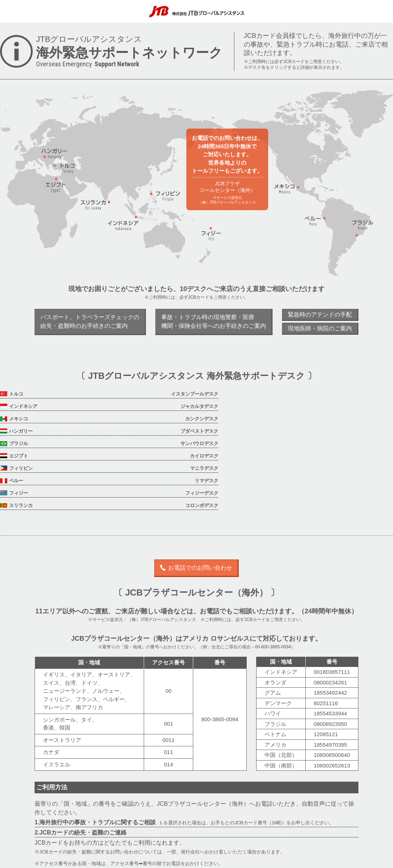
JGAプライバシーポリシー (209, 859)
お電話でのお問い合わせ (200, 493)
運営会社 (167, 859)
